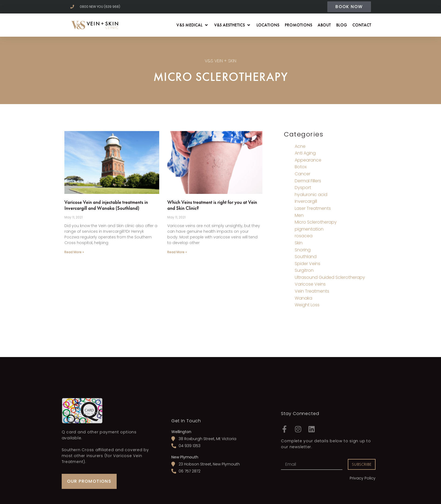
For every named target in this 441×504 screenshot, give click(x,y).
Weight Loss (307, 305)
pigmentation (309, 229)
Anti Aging (305, 153)
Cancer (303, 174)
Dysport (303, 188)
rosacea (304, 236)
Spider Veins (308, 264)
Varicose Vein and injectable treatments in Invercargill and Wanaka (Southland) (106, 205)
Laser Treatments (313, 208)
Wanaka (303, 298)
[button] (192, 25)
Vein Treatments (312, 291)
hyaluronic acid (311, 195)
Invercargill (306, 201)
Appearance (308, 160)
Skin (299, 243)
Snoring (303, 250)
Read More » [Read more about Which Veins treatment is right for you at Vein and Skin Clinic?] (177, 252)
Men (299, 215)
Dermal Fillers (308, 181)
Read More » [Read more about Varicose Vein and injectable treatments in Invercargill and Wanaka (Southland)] (74, 252)
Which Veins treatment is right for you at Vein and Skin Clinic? (212, 205)
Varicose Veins (310, 284)
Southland (306, 257)
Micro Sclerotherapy (316, 222)
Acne (300, 146)
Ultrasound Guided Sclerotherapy (330, 277)
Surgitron (304, 270)
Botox (301, 167)
